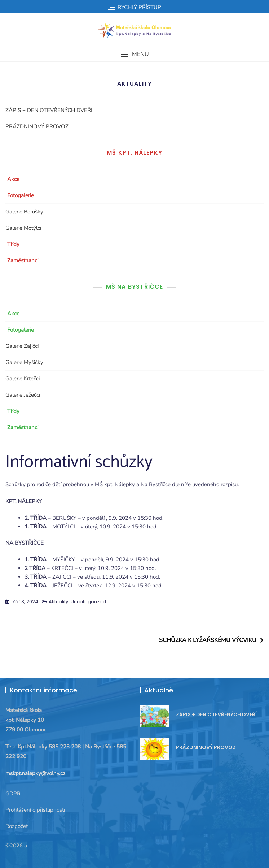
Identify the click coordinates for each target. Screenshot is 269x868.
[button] (134, 54)
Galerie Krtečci (23, 379)
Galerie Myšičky (24, 362)
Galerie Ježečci (23, 395)
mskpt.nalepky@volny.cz (35, 773)
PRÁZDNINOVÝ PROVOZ (37, 126)
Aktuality (58, 602)
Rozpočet (17, 826)
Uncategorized (88, 602)
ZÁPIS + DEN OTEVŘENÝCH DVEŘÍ (49, 110)
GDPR (13, 794)
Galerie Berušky (24, 212)
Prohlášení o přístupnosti (35, 810)
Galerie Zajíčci (22, 346)
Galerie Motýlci (23, 228)
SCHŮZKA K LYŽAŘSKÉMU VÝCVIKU (208, 640)
